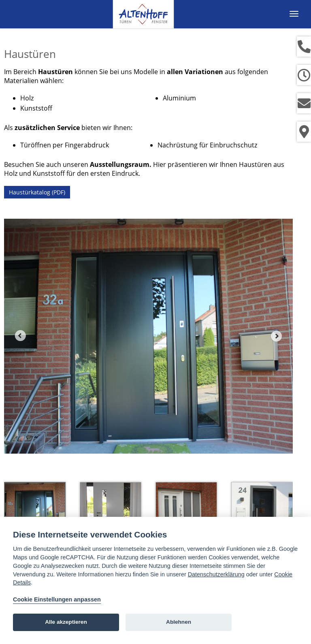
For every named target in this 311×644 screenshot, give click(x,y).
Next (277, 336)
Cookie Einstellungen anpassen (57, 599)
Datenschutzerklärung (216, 574)
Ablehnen (179, 622)
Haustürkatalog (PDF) (37, 192)
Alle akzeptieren (66, 622)
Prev (20, 336)
